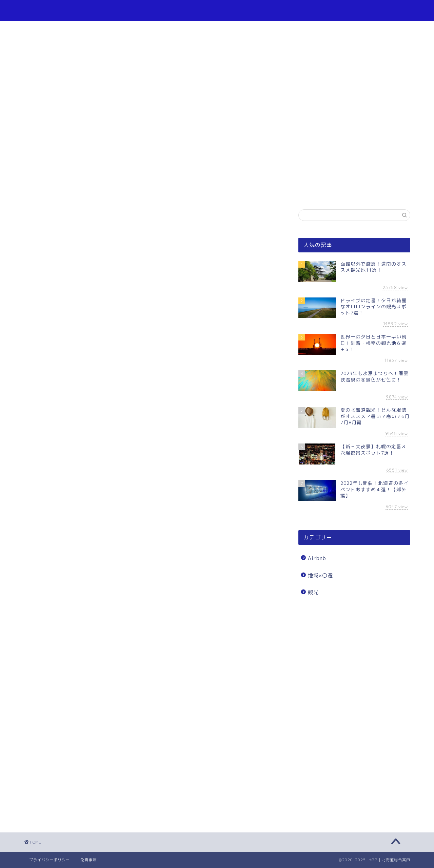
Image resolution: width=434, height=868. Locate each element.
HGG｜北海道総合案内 (217, 10)
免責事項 (88, 860)
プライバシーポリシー (50, 860)
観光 (313, 592)
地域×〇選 (320, 575)
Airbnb (317, 558)
